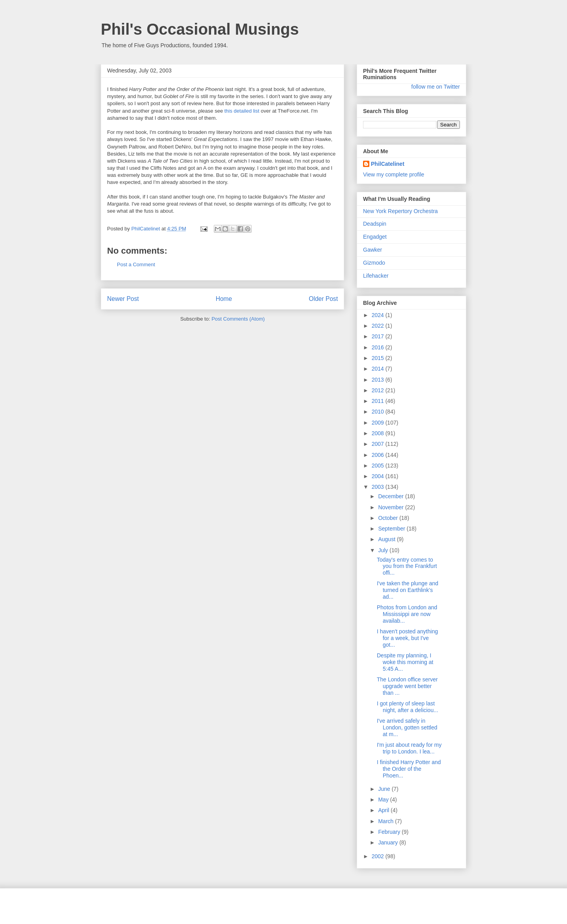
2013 (379, 380)
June (385, 789)
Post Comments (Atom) (238, 319)
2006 (379, 455)
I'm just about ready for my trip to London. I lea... (409, 748)
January (389, 842)
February (390, 832)
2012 (379, 390)
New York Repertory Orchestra (400, 211)
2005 (379, 466)
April (384, 810)
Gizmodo (374, 263)
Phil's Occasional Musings (200, 29)
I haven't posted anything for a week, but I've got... (407, 638)
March (386, 821)
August (387, 539)
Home (224, 299)
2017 (379, 336)
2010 (379, 412)
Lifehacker (376, 276)
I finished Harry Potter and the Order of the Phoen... (409, 769)
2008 (379, 433)
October (389, 518)
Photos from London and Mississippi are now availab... (407, 614)
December (391, 496)
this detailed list (242, 111)
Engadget (375, 237)
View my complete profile (394, 174)
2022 (379, 326)
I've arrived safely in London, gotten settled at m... (407, 727)
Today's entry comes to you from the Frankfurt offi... (407, 566)
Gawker (372, 250)
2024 (379, 315)
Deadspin (375, 224)
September (392, 529)
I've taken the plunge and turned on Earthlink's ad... (408, 590)
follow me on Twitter (436, 87)
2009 (379, 423)
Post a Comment (136, 264)
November (391, 507)
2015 (379, 358)
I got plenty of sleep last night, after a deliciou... (408, 707)
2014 (379, 369)
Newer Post (123, 299)
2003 (379, 487)
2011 (379, 401)
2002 (379, 856)
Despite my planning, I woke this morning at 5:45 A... (405, 662)
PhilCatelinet (388, 164)
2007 (379, 444)
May (384, 800)
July (384, 550)
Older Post (323, 299)
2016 (379, 347)
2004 (379, 476)
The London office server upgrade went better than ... (407, 686)
